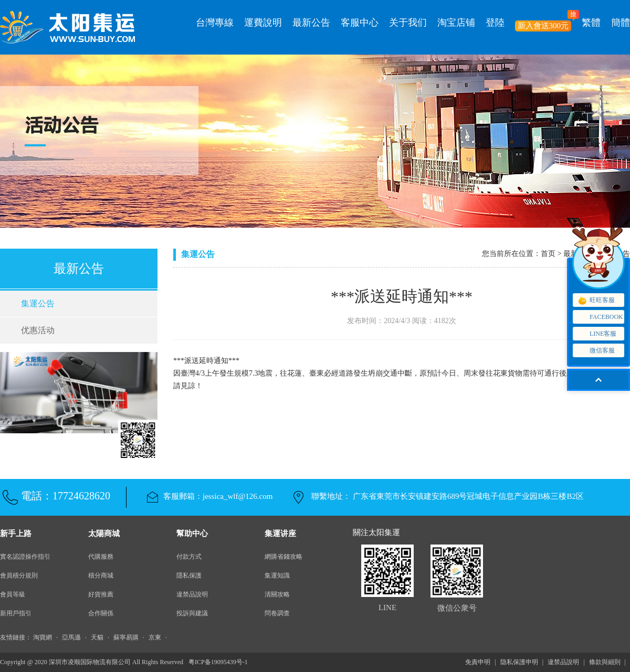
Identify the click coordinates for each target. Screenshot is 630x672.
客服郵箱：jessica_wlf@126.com (218, 496)
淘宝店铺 (456, 23)
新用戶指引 (16, 613)
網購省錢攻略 (283, 557)
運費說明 (263, 23)
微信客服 (598, 351)
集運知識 (277, 575)
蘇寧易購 (126, 637)
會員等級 (13, 594)
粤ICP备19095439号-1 (218, 662)
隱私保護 (189, 575)
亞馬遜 (71, 637)
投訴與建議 (192, 613)
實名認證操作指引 (25, 557)
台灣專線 (215, 23)
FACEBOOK (600, 317)
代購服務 (101, 557)
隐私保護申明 (519, 662)
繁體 (591, 23)
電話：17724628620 (66, 496)
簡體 (621, 23)
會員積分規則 (19, 575)
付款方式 (189, 557)
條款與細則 (605, 662)
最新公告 (311, 23)
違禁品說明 (192, 594)
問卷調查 (277, 613)
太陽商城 (104, 534)
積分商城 (101, 575)
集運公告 (38, 303)
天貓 (97, 637)
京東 (155, 637)
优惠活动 (38, 330)
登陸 (495, 23)
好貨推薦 (101, 594)
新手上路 (16, 534)
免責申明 (478, 662)
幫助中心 (192, 534)
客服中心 (360, 23)
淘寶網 (43, 637)
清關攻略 (277, 594)
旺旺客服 (596, 301)
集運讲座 (280, 534)
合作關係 (101, 613)
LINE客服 (597, 334)
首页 (548, 254)
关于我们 (408, 23)
